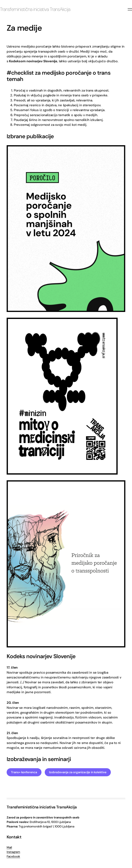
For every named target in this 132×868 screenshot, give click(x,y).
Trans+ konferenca (24, 772)
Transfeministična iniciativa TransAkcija (35, 9)
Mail (9, 847)
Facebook (13, 856)
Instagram (13, 852)
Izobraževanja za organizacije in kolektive (78, 772)
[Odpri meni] (130, 9)
